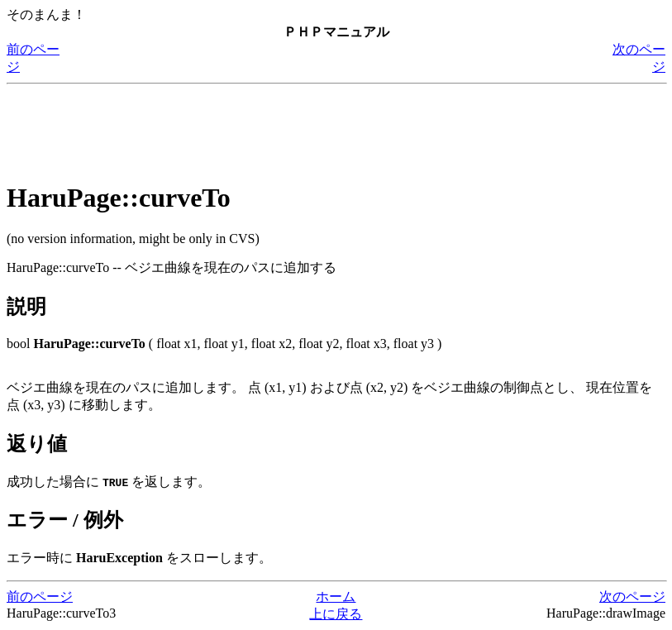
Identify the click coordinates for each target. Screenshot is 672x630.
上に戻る (336, 614)
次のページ (632, 597)
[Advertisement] (307, 128)
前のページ (40, 597)
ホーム (336, 597)
